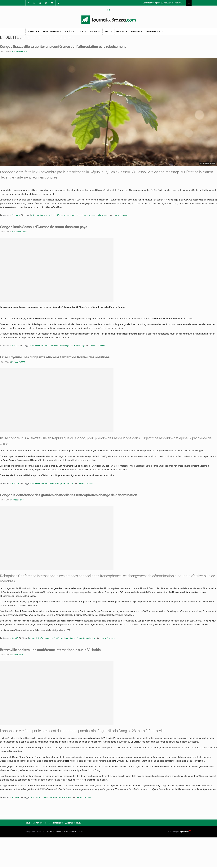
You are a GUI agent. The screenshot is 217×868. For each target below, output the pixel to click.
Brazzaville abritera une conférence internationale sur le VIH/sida (50, 650)
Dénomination (89, 638)
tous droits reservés (74, 832)
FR (109, 10)
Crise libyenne (59, 483)
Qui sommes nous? (73, 823)
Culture (95, 31)
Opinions (122, 31)
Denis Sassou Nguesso (86, 215)
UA (72, 483)
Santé (108, 31)
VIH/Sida (68, 797)
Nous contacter (32, 823)
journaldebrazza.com (56, 832)
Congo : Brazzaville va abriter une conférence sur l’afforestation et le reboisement (63, 47)
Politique (33, 31)
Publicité (44, 823)
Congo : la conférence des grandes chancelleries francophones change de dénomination (69, 495)
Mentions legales (56, 823)
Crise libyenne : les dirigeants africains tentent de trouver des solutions (55, 357)
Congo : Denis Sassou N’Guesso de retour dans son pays (44, 227)
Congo (80, 638)
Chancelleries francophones (41, 638)
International (154, 31)
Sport (82, 31)
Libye (83, 346)
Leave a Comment (120, 215)
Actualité (15, 797)
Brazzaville (48, 215)
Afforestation (37, 215)
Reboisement (103, 215)
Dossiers (137, 31)
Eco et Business (52, 31)
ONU (68, 483)
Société (70, 31)
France (77, 346)
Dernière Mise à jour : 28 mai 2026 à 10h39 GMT (163, 3)
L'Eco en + (16, 215)
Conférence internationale (65, 215)
